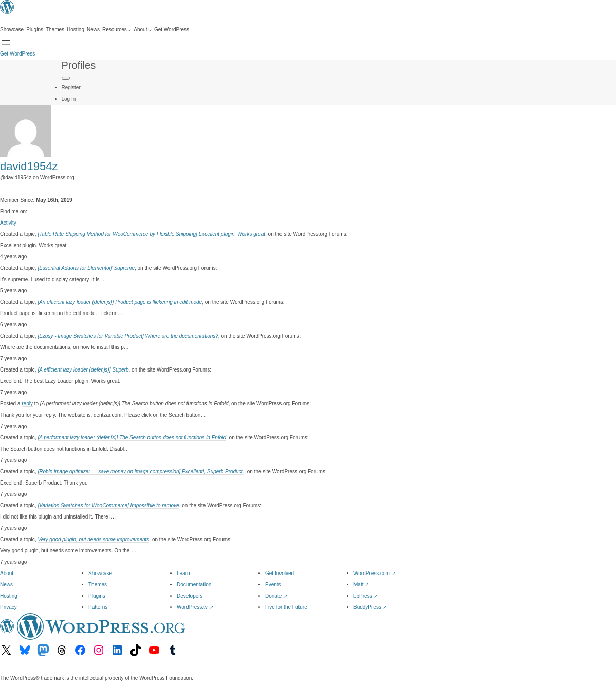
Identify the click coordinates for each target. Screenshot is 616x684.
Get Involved (279, 573)
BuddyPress (370, 607)
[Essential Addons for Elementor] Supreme (86, 268)
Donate (276, 596)
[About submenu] (143, 30)
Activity (8, 223)
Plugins (97, 596)
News (6, 585)
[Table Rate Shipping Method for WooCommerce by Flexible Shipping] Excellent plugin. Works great (151, 234)
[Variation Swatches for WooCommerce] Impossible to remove (108, 505)
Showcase (100, 573)
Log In (69, 99)
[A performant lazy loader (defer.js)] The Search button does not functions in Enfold (132, 438)
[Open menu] (6, 42)
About (7, 573)
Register (71, 88)
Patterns (98, 607)
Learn (183, 573)
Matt (361, 585)
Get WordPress (17, 54)
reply (27, 404)
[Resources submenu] (117, 30)
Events (273, 585)
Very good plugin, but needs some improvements (93, 539)
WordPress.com (375, 573)
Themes (98, 585)
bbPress (366, 596)
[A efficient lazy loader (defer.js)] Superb (83, 370)
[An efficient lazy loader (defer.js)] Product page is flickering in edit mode (120, 302)
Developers (190, 596)
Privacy (8, 607)
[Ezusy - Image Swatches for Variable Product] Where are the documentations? (128, 336)
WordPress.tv (195, 607)
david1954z (29, 166)
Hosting (9, 596)
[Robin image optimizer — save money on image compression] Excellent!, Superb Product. (141, 472)
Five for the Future (286, 607)
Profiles (79, 65)
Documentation (194, 585)
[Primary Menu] (66, 78)
